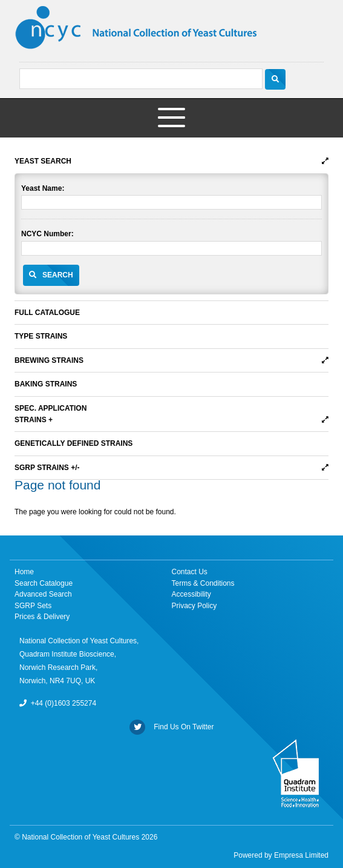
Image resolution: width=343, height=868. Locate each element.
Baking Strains (46, 384)
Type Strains (41, 336)
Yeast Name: (43, 188)
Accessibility (191, 594)
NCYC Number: (47, 234)
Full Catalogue (47, 313)
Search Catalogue (44, 583)
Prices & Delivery (42, 617)
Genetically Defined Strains (73, 443)
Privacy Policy (194, 606)
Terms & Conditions (203, 583)
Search (58, 275)
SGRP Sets (33, 606)
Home (24, 572)
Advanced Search (43, 594)
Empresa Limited (301, 855)
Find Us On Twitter (172, 727)
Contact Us (190, 572)
